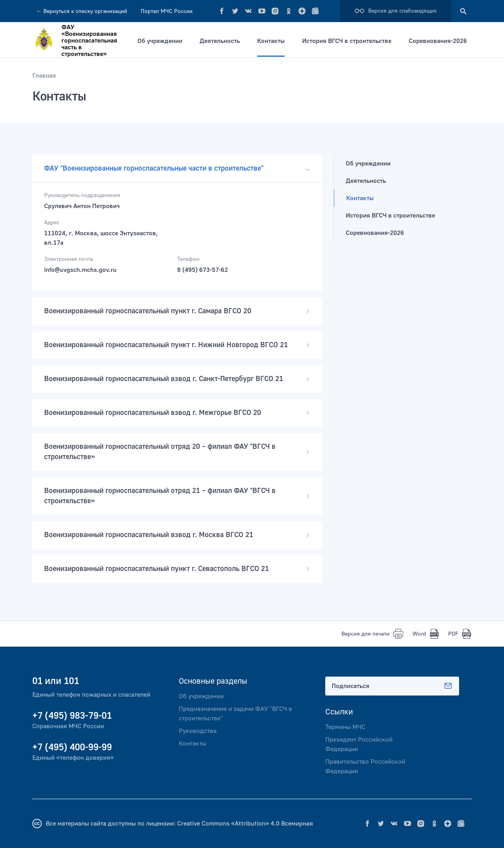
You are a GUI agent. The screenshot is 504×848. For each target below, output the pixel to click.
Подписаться (392, 686)
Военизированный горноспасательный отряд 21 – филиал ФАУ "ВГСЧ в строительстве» (177, 496)
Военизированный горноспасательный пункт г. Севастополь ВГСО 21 (177, 569)
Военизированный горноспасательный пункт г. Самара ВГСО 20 (177, 311)
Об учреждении (160, 41)
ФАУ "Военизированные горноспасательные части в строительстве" (177, 168)
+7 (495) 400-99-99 (72, 747)
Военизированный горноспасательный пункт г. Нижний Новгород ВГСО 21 (177, 345)
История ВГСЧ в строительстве (347, 41)
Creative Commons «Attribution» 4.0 (228, 824)
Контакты (271, 41)
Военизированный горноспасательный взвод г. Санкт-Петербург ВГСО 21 (177, 379)
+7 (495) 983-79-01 (72, 716)
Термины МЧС (345, 727)
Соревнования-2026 (438, 41)
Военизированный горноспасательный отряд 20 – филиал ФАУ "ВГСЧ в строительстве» (177, 452)
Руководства (198, 731)
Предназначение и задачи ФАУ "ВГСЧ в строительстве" (235, 714)
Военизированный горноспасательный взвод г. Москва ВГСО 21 (177, 535)
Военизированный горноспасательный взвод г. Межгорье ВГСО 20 (177, 413)
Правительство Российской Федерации (365, 766)
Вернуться (82, 11)
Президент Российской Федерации (359, 744)
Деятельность (220, 41)
